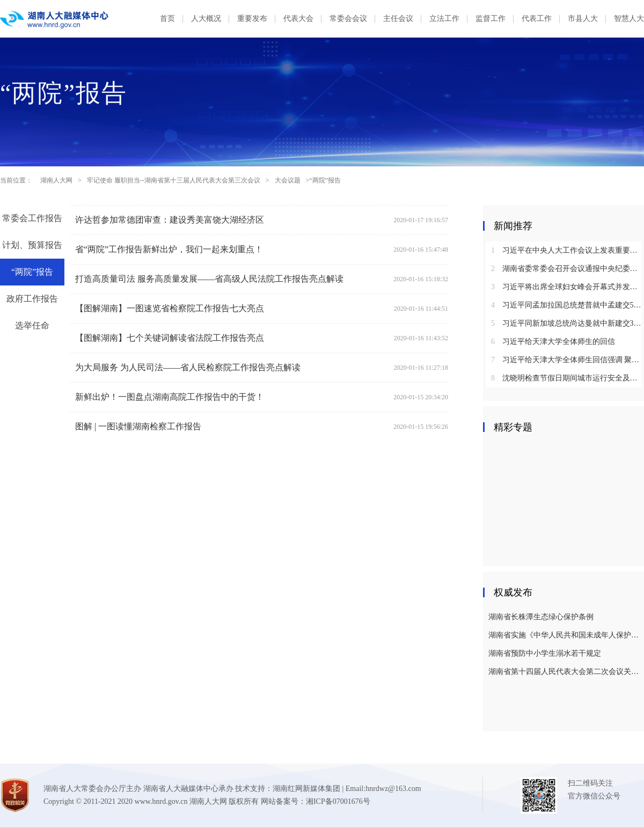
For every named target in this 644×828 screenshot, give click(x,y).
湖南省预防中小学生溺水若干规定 (545, 653)
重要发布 (252, 19)
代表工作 (537, 19)
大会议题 (288, 180)
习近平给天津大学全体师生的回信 (553, 342)
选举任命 (32, 325)
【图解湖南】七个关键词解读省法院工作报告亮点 (170, 338)
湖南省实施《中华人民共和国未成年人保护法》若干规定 (565, 635)
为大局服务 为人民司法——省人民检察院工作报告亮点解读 (188, 367)
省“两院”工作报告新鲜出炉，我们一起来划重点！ (169, 249)
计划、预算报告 (32, 245)
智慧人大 (629, 19)
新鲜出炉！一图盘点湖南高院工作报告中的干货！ (170, 397)
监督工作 (491, 19)
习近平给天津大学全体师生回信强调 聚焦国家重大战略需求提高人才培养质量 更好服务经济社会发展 (568, 360)
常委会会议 (348, 19)
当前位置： (16, 180)
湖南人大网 (56, 180)
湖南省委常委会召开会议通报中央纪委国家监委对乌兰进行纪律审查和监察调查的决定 (568, 269)
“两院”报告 (32, 272)
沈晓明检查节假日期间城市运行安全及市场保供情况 (568, 378)
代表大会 (298, 19)
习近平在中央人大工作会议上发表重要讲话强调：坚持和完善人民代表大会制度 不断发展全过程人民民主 (568, 250)
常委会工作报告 (32, 218)
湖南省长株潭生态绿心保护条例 (541, 617)
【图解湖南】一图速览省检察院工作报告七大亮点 (170, 308)
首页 (167, 19)
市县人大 (583, 19)
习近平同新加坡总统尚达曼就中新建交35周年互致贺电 (568, 323)
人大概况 (206, 19)
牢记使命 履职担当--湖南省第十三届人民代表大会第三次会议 (174, 180)
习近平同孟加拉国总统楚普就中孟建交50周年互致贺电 (568, 305)
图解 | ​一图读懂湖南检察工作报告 (138, 426)
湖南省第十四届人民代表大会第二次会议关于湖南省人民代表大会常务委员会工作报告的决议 (565, 672)
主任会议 (398, 19)
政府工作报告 (32, 299)
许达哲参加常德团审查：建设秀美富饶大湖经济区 (170, 220)
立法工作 (444, 19)
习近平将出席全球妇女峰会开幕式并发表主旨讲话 (568, 287)
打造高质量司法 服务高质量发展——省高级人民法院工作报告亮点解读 (209, 279)
